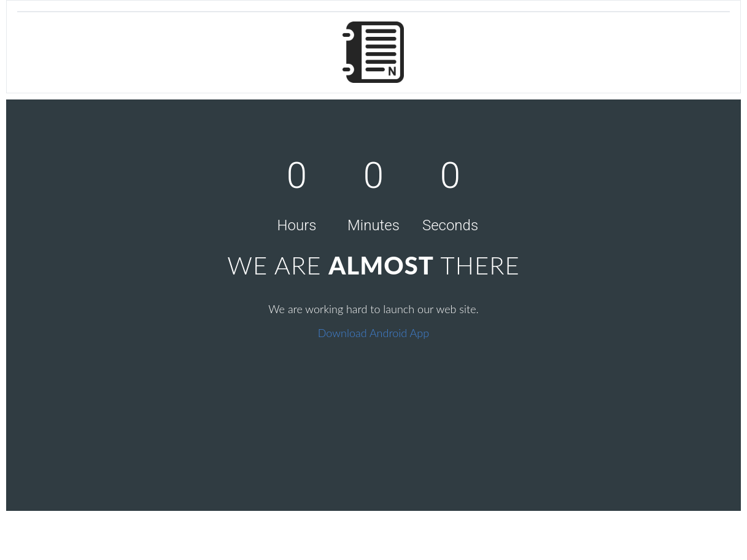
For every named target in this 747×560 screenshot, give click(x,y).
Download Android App (373, 333)
